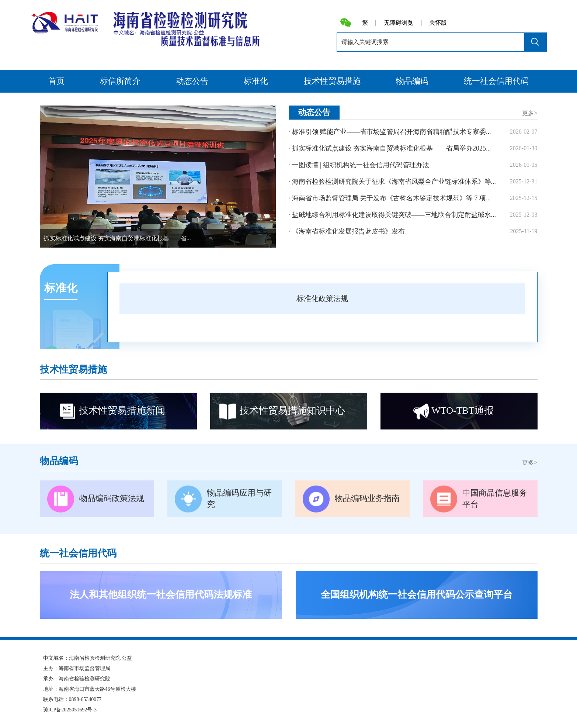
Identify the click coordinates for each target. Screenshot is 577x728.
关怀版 (438, 23)
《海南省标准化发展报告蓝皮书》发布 (348, 231)
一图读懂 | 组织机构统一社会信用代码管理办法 (361, 165)
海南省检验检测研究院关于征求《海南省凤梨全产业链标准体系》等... (394, 182)
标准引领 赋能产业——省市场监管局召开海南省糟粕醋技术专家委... (392, 132)
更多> (530, 113)
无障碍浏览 (399, 23)
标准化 (256, 81)
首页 (56, 81)
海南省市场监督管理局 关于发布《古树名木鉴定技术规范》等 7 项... (392, 198)
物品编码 (412, 81)
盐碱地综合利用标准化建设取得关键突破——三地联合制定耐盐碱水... (394, 215)
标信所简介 (120, 81)
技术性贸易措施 (332, 81)
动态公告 (192, 81)
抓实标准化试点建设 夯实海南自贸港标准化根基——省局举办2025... (392, 148)
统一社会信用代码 (496, 81)
